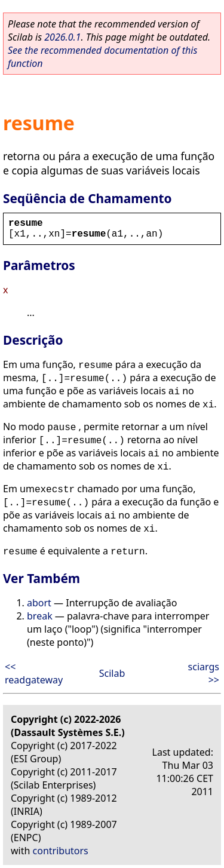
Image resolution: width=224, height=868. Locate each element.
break (40, 616)
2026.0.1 (62, 37)
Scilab (112, 673)
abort (39, 603)
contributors (61, 851)
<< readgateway (34, 673)
